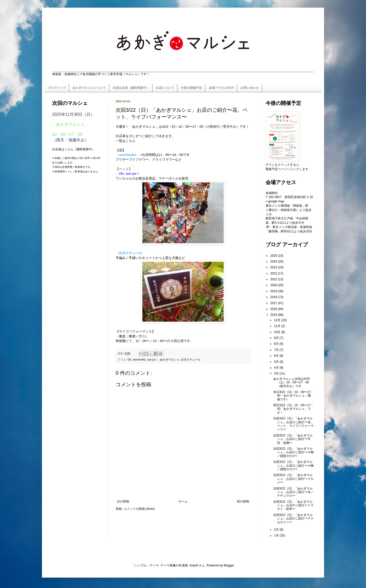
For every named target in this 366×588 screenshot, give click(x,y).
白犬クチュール (131, 253)
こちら (131, 141)
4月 (277, 368)
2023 (274, 267)
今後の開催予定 (191, 88)
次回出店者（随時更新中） (131, 88)
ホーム (183, 501)
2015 (274, 315)
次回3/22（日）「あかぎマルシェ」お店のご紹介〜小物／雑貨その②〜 (293, 452)
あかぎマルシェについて (89, 88)
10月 (278, 332)
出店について (165, 88)
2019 (274, 291)
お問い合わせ (250, 88)
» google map (275, 201)
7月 (277, 350)
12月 (278, 320)
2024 (274, 262)
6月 (277, 356)
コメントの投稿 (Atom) (139, 509)
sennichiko (128, 155)
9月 (277, 338)
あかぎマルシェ (170, 360)
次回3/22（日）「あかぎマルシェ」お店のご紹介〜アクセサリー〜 (293, 519)
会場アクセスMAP (221, 88)
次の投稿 (123, 501)
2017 (274, 303)
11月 (278, 326)
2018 (274, 297)
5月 (277, 362)
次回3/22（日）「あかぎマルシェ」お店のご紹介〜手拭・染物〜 (293, 439)
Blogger (229, 565)
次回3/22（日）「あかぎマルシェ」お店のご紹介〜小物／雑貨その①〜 (293, 465)
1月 (277, 535)
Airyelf (194, 565)
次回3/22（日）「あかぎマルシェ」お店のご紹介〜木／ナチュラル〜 (293, 492)
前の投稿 (243, 501)
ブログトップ (57, 88)
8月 (277, 344)
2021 (274, 279)
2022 (274, 273)
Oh (129, 360)
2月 (277, 530)
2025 (274, 256)
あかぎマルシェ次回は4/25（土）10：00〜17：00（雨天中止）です (291, 382)
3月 (277, 373)
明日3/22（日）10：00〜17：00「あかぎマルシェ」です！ (293, 409)
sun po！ (153, 360)
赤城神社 (272, 193)
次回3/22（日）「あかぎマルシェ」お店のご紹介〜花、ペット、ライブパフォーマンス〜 (293, 424)
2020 (274, 285)
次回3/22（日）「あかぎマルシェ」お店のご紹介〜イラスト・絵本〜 (293, 505)
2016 (274, 309)
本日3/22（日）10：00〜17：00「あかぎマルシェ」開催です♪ (293, 396)
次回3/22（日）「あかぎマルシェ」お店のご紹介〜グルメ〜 (293, 479)
